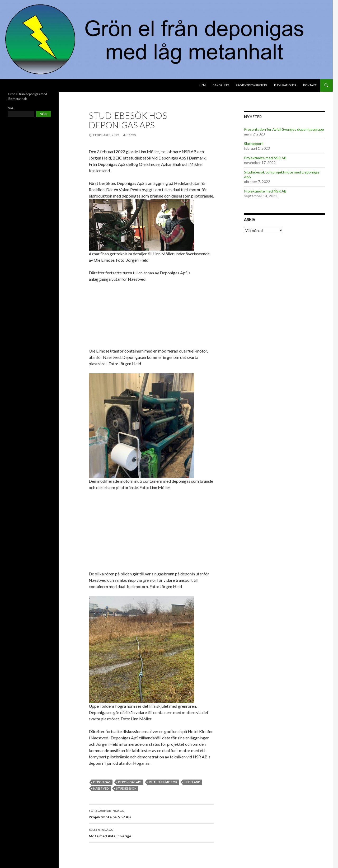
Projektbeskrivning (252, 85)
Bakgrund (221, 85)
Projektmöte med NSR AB (265, 158)
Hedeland (193, 782)
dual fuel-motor (163, 782)
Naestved (101, 788)
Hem (203, 85)
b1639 (131, 135)
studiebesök (126, 788)
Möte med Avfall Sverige (151, 832)
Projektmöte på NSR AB (151, 813)
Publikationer (285, 85)
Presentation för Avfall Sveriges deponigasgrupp (284, 129)
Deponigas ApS (130, 782)
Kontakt (310, 85)
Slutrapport (253, 144)
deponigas (102, 782)
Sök (11, 108)
